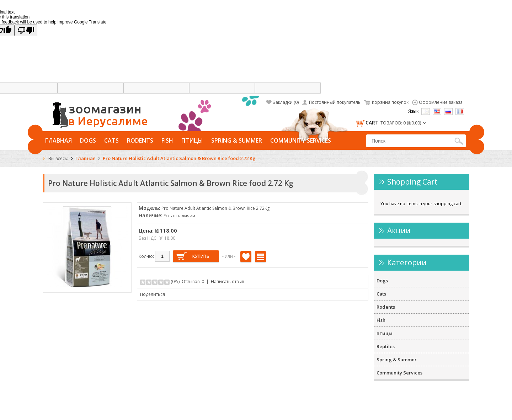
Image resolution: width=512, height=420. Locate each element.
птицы (192, 140)
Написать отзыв (227, 281)
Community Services (301, 140)
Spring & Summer (237, 140)
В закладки (246, 257)
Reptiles (386, 346)
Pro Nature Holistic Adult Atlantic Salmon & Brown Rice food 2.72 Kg (179, 158)
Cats (111, 140)
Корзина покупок (390, 102)
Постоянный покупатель (335, 102)
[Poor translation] (26, 30)
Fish (167, 140)
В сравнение (260, 257)
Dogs (88, 140)
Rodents (140, 140)
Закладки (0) (286, 102)
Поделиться (153, 294)
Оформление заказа (441, 102)
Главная (58, 140)
